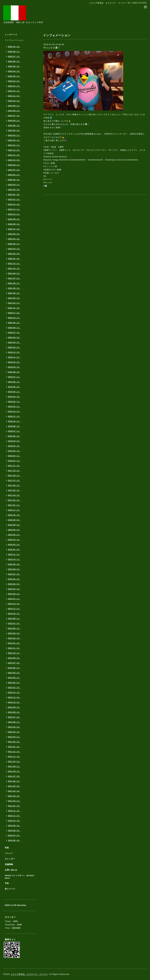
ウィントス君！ (52, 48)
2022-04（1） (14, 244)
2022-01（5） (14, 259)
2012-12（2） (14, 692)
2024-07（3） (14, 116)
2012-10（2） (14, 702)
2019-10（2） (14, 362)
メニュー (9, 853)
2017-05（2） (14, 490)
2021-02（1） (14, 303)
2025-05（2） (14, 66)
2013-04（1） (14, 678)
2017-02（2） (14, 500)
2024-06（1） (14, 121)
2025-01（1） (14, 86)
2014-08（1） (14, 619)
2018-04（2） (14, 446)
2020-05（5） (14, 337)
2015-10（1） (14, 559)
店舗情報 (9, 864)
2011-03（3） (14, 796)
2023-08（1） (14, 165)
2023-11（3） (14, 155)
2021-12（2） (14, 264)
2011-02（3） (14, 801)
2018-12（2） (14, 411)
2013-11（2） (14, 648)
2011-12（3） (14, 752)
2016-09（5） (14, 520)
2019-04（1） (14, 392)
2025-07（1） (14, 56)
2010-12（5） (14, 811)
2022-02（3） (14, 254)
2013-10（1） (14, 653)
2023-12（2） (14, 150)
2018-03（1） (14, 451)
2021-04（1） (14, 293)
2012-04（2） (14, 732)
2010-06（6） (14, 840)
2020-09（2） (14, 323)
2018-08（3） (14, 426)
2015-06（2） (14, 579)
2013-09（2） (14, 658)
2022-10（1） (14, 214)
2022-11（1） (14, 209)
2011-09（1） (14, 766)
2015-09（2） (14, 564)
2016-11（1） (14, 510)
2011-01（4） (14, 806)
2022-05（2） (14, 239)
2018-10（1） (14, 421)
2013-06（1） (14, 668)
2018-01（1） (14, 461)
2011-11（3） (14, 757)
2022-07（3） (14, 229)
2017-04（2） (14, 495)
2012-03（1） (14, 737)
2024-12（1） (14, 91)
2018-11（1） (14, 416)
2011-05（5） (14, 786)
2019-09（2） (14, 367)
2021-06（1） (14, 283)
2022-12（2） (14, 204)
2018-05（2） (14, 441)
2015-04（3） (14, 589)
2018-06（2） (14, 436)
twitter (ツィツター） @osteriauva (20, 877)
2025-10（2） (14, 47)
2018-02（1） (14, 456)
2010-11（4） (14, 816)
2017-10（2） (14, 471)
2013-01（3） (14, 688)
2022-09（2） (14, 219)
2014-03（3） (14, 638)
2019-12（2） (14, 352)
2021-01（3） (14, 308)
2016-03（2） (14, 545)
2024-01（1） (14, 145)
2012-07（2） (14, 717)
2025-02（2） (14, 81)
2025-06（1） (14, 61)
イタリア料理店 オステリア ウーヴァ (29, 974)
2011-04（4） (14, 791)
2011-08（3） (14, 771)
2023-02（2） (14, 195)
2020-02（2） (14, 347)
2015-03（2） (14, 594)
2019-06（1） (14, 382)
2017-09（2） (14, 476)
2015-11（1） (14, 554)
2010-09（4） (14, 826)
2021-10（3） (14, 268)
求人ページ (10, 889)
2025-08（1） (14, 52)
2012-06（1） (14, 722)
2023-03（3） (14, 190)
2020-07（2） (14, 333)
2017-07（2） (14, 480)
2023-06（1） (14, 175)
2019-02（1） (14, 402)
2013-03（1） (14, 683)
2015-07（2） (14, 574)
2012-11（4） (14, 697)
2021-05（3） (14, 288)
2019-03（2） (14, 397)
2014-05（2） (14, 633)
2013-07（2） (14, 663)
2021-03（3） (14, 298)
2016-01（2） (14, 549)
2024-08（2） (14, 111)
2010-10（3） (14, 821)
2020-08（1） (14, 328)
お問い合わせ (11, 870)
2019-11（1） (14, 357)
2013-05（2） (14, 673)
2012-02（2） (14, 742)
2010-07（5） (14, 835)
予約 (7, 883)
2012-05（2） (14, 727)
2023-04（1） (14, 185)
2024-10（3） (14, 101)
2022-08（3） (14, 224)
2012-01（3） (14, 747)
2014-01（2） (14, 643)
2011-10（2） (14, 761)
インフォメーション (14, 40)
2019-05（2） (14, 387)
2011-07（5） (14, 776)
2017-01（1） (14, 505)
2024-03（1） (14, 135)
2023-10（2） (14, 160)
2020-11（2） (14, 313)
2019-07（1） (14, 377)
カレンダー (10, 859)
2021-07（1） (14, 278)
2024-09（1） (14, 106)
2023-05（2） (14, 180)
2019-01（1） (14, 407)
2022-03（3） (14, 249)
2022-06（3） (14, 234)
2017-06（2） (14, 485)
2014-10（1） (14, 614)
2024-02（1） (14, 140)
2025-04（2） (14, 71)
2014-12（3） (14, 604)
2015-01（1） (14, 599)
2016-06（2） (14, 530)
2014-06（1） (14, 628)
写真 (7, 848)
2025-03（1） (14, 76)
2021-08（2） (14, 273)
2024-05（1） (14, 125)
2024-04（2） (14, 130)
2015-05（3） (14, 584)
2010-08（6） (14, 831)
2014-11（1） (14, 609)
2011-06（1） (14, 781)
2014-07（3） (14, 623)
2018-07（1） (14, 431)
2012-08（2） (14, 712)
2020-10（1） (14, 318)
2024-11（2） (14, 96)
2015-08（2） (14, 569)
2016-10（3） (14, 515)
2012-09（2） (14, 707)
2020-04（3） (14, 342)
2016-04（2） (14, 540)
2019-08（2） (14, 372)
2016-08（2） (14, 525)
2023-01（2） (14, 199)
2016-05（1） (14, 535)
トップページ (11, 35)
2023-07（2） (14, 170)
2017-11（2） (14, 466)
